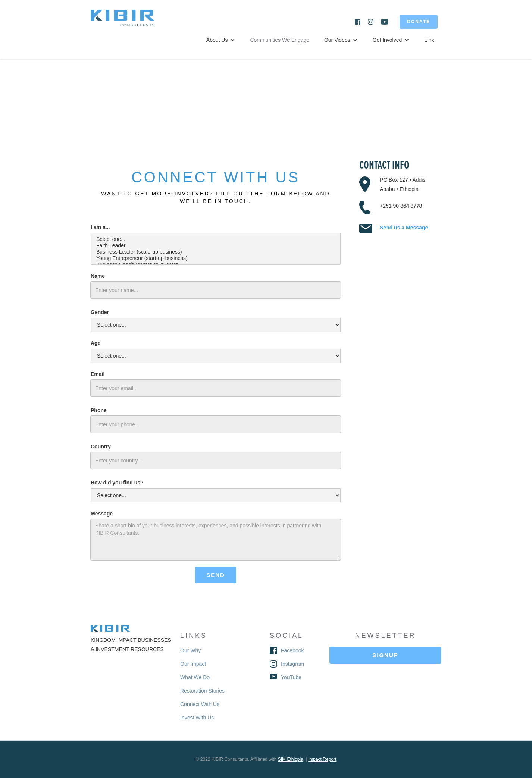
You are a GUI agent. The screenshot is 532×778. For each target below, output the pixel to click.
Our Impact (193, 664)
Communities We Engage (279, 40)
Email (98, 374)
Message (102, 514)
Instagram (292, 664)
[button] (221, 40)
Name (98, 276)
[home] (128, 22)
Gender (100, 312)
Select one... (216, 239)
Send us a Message (404, 228)
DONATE (419, 22)
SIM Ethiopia (291, 759)
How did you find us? (117, 483)
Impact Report (322, 759)
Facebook (292, 650)
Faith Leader (216, 246)
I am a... (100, 227)
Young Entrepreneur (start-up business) (216, 258)
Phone (99, 410)
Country (101, 446)
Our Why (190, 650)
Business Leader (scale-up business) (216, 252)
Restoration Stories (202, 691)
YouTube (291, 677)
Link (429, 40)
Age (96, 343)
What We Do (195, 677)
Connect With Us (200, 704)
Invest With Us (197, 718)
